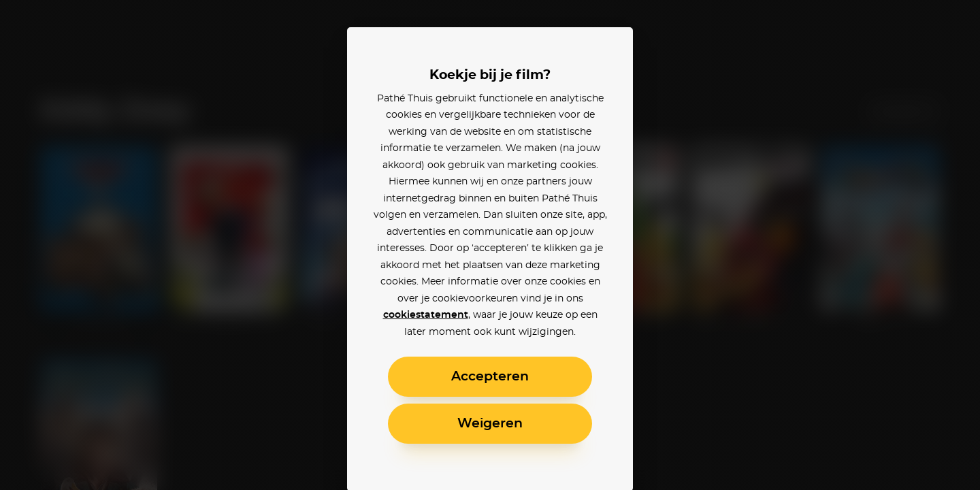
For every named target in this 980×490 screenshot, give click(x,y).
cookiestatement (426, 315)
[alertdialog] (490, 245)
